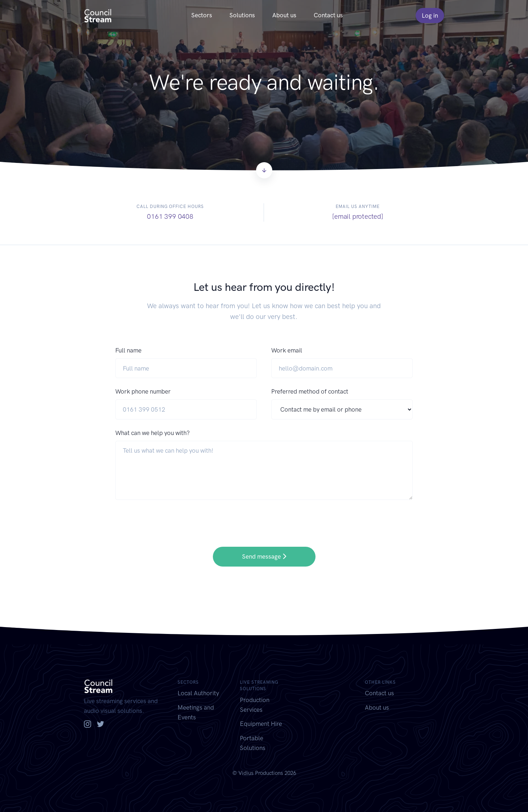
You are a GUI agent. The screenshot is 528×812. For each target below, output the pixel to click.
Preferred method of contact (310, 391)
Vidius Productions (261, 773)
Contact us (328, 15)
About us (284, 15)
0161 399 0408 (170, 216)
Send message (264, 556)
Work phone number (143, 391)
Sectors (202, 15)
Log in (430, 15)
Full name (128, 350)
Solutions (242, 15)
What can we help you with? (153, 433)
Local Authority (198, 693)
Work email (287, 350)
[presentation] (170, 518)
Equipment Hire (261, 724)
